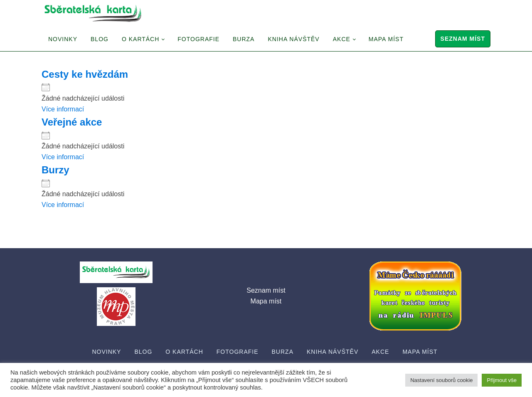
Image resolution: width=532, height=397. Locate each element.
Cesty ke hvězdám (85, 74)
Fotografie (198, 39)
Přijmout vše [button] (502, 380)
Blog (100, 39)
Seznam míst (463, 39)
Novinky (63, 39)
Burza (244, 39)
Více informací (63, 109)
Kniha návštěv (293, 39)
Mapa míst (386, 39)
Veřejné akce (72, 122)
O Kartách (140, 39)
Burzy (55, 170)
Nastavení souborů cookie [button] (441, 380)
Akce (342, 39)
